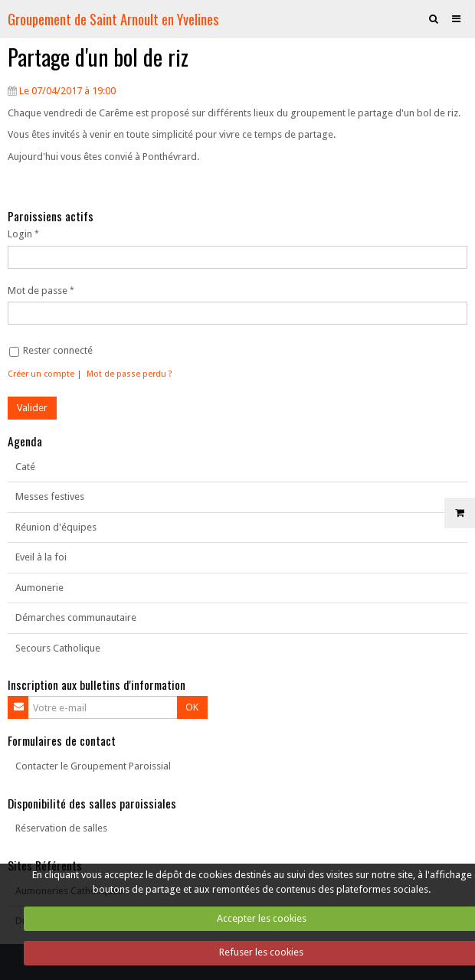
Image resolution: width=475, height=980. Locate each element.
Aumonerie (39, 588)
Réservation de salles (61, 828)
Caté (25, 467)
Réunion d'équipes (56, 527)
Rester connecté (51, 351)
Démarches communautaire (76, 617)
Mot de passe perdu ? (129, 374)
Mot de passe (38, 291)
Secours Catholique (58, 648)
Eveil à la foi (41, 557)
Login (20, 234)
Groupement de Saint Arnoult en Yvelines (113, 19)
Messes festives (50, 497)
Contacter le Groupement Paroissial (93, 766)
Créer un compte (41, 374)
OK (192, 707)
